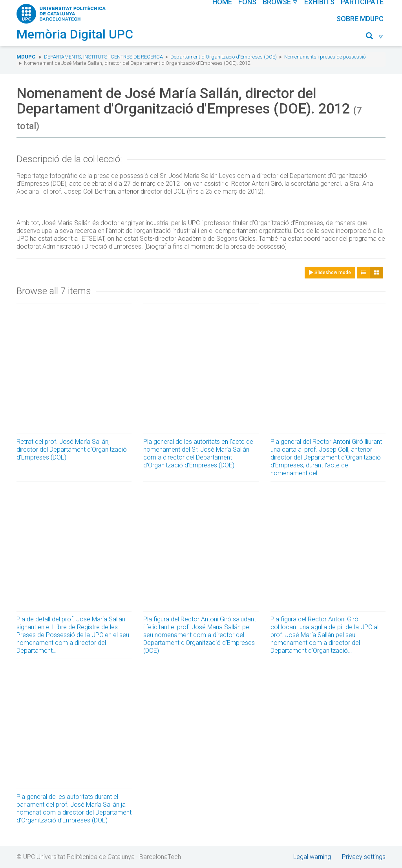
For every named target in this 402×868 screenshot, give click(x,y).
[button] (375, 37)
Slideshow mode (330, 273)
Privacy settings (364, 857)
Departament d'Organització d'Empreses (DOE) (224, 57)
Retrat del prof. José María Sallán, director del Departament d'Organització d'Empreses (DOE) (72, 450)
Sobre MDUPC (360, 19)
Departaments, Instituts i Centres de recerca (103, 57)
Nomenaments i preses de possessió (325, 57)
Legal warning (312, 857)
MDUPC (26, 57)
